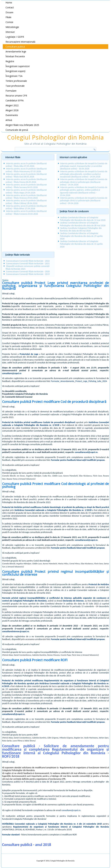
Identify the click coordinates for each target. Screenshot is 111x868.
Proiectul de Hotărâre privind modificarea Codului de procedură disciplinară (39, 422)
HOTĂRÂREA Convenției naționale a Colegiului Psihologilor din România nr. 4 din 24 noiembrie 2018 (52, 824)
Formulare (11, 91)
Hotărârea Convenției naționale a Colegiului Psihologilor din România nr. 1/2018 (53, 510)
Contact (10, 7)
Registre (10, 61)
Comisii (9, 22)
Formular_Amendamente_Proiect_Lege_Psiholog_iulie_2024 (79, 381)
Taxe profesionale (15, 86)
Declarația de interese (73, 601)
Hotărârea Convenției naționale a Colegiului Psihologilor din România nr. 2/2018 (55, 424)
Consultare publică (15, 47)
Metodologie (12, 27)
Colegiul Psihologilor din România (55, 137)
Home (9, 3)
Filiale (8, 17)
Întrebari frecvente (15, 56)
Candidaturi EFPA (15, 100)
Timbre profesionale (16, 81)
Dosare (9, 12)
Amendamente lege (16, 51)
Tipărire (5, 280)
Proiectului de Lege (29, 354)
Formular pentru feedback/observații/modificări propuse (78, 548)
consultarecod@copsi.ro (86, 452)
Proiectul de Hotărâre (99, 584)
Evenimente (12, 115)
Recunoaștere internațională (20, 42)
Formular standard (11, 835)
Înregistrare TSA (14, 76)
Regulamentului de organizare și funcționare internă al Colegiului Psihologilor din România (61, 827)
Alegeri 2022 (12, 105)
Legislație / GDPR (15, 37)
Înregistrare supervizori (18, 66)
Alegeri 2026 (12, 110)
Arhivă (9, 120)
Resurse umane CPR (16, 96)
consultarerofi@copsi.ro (13, 714)
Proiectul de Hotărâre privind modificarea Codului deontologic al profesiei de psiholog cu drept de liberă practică (55, 507)
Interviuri (10, 32)
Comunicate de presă (17, 130)
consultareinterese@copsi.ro (16, 631)
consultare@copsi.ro (12, 373)
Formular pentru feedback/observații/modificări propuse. (78, 460)
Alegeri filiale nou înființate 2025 (22, 125)
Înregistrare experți (15, 71)
